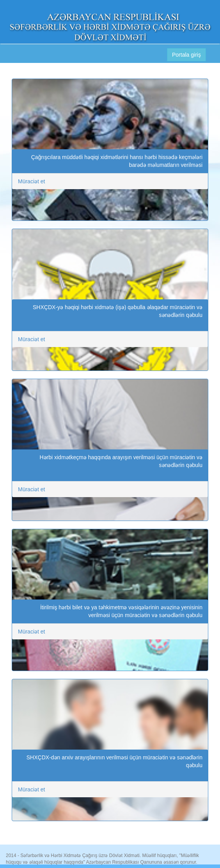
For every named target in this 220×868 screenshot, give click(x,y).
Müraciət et (31, 181)
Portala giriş (186, 55)
